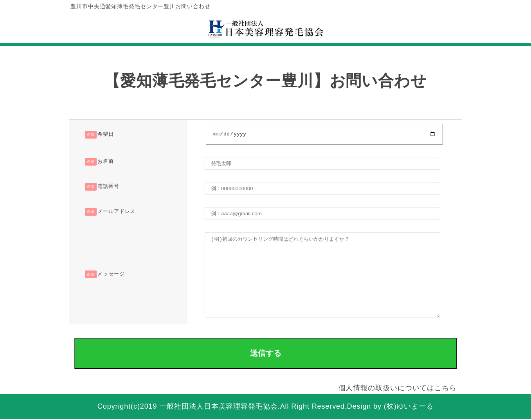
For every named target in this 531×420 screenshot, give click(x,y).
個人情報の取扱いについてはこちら (398, 389)
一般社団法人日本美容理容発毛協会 (218, 407)
